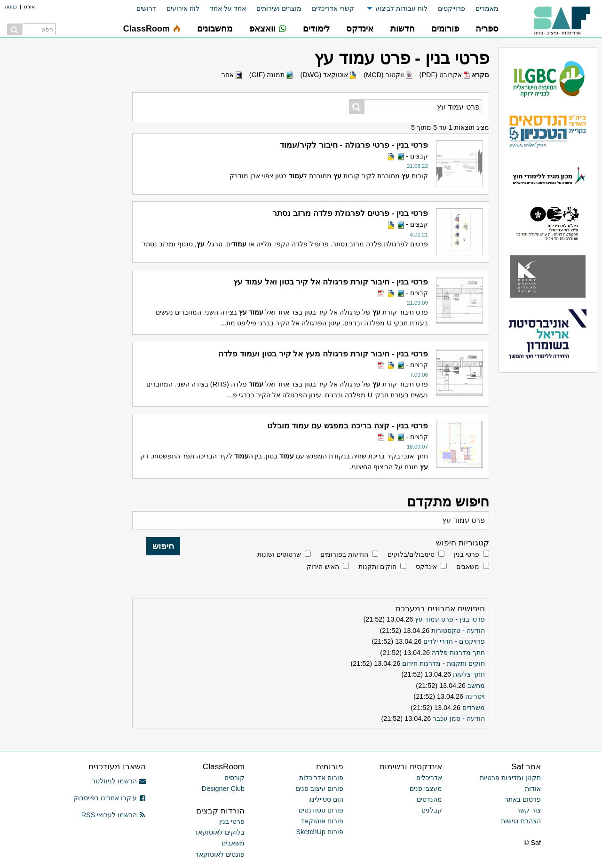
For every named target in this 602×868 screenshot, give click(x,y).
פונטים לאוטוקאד (220, 854)
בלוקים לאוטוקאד (219, 832)
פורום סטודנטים (321, 810)
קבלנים (432, 810)
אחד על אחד (228, 8)
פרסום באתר (523, 799)
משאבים (468, 567)
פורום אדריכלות (321, 778)
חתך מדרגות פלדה (458, 653)
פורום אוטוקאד (322, 821)
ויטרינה (475, 696)
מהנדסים (429, 799)
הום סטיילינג (326, 799)
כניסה (11, 7)
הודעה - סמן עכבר (459, 718)
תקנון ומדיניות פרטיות (510, 778)
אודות (533, 789)
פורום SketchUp (320, 832)
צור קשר (529, 810)
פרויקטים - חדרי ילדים (454, 641)
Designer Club (223, 789)
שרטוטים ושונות (279, 554)
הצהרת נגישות (521, 821)
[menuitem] (482, 9)
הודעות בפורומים (344, 554)
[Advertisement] (56, 482)
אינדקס (426, 567)
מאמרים (487, 8)
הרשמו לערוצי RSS (114, 815)
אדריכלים (429, 778)
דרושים (146, 8)
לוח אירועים (183, 8)
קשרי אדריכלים (333, 8)
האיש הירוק (323, 567)
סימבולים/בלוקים (411, 554)
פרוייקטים (451, 8)
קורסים (234, 778)
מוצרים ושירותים (279, 8)
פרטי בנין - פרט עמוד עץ (450, 619)
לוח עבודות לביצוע (401, 8)
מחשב (476, 686)
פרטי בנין (467, 554)
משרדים (474, 708)
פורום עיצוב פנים (320, 789)
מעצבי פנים (426, 789)
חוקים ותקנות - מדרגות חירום (444, 663)
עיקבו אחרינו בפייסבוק (110, 798)
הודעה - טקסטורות (458, 631)
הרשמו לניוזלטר (119, 781)
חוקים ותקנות (377, 567)
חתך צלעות (469, 674)
